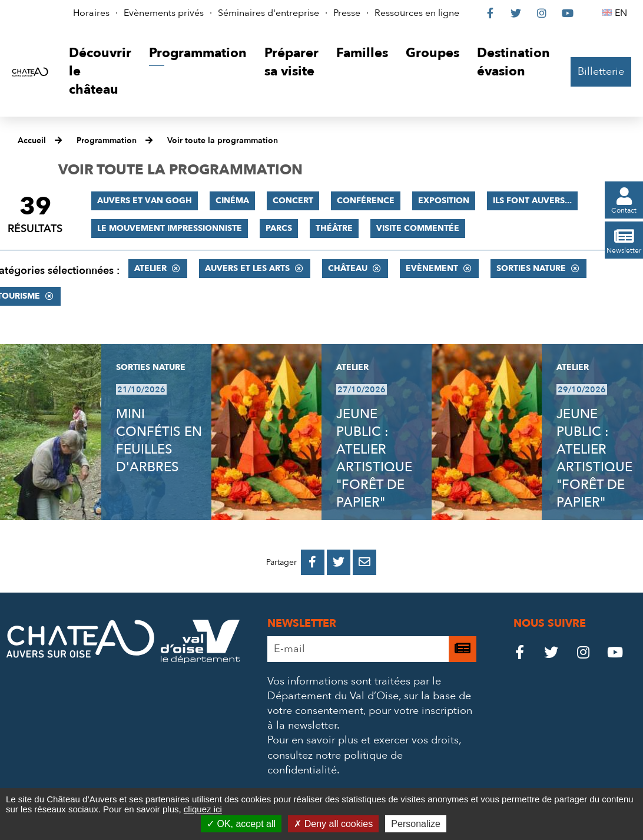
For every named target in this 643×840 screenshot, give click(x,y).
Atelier (150, 268)
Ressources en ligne (417, 13)
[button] (100, 72)
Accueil (32, 140)
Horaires (91, 13)
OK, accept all (241, 824)
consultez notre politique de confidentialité (335, 763)
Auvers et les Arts (247, 268)
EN (623, 13)
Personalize (416, 824)
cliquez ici (203, 809)
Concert (293, 201)
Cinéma (232, 201)
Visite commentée (418, 228)
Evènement (432, 268)
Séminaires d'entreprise (269, 13)
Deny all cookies (333, 824)
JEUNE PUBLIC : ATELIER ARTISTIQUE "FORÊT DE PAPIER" (374, 458)
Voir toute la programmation (223, 140)
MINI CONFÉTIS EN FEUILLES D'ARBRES (159, 441)
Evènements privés (164, 13)
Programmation (107, 140)
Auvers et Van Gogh (145, 201)
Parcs (279, 228)
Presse (347, 13)
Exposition (444, 201)
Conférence (366, 201)
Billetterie (601, 72)
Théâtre (334, 228)
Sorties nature (531, 268)
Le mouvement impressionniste (170, 228)
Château (348, 268)
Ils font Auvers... (532, 201)
